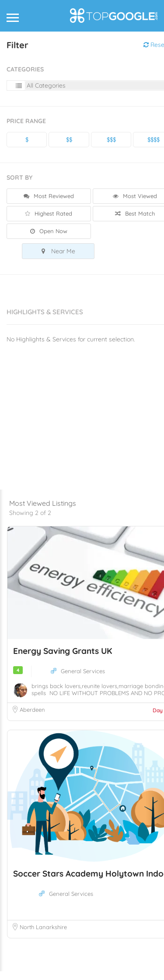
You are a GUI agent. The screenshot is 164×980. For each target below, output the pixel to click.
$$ (69, 139)
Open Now (49, 231)
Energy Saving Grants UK (63, 660)
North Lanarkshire (43, 936)
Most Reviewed (49, 196)
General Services (83, 680)
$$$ (111, 139)
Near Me (58, 251)
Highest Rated (49, 213)
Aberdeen (32, 718)
